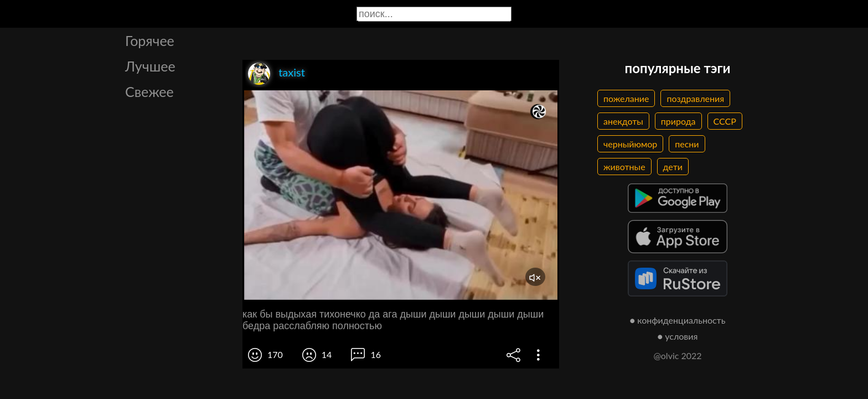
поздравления (695, 98)
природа (678, 121)
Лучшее (150, 66)
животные (624, 167)
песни (687, 144)
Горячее (150, 40)
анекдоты (623, 121)
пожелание (626, 98)
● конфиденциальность (678, 320)
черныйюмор (630, 144)
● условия (678, 336)
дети (673, 167)
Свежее (149, 91)
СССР (725, 121)
